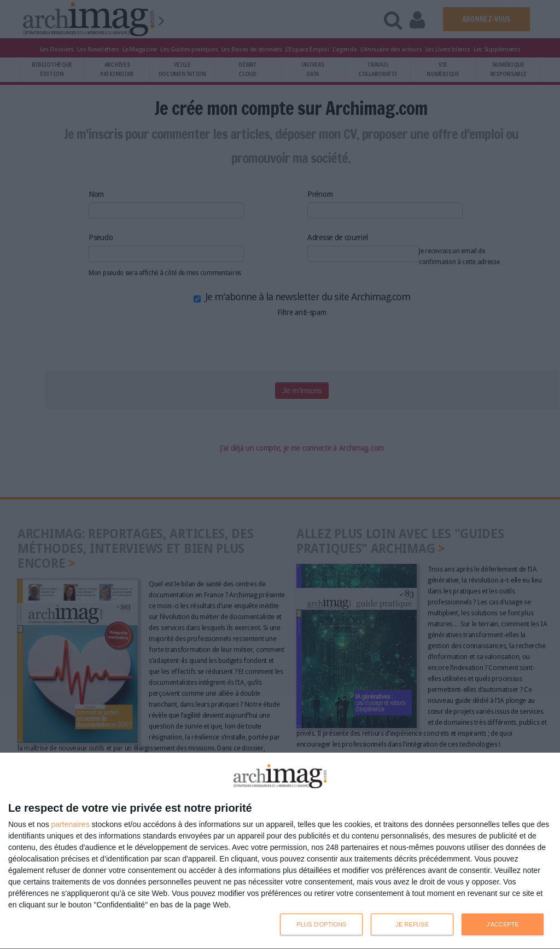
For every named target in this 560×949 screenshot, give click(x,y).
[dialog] (280, 851)
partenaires (71, 824)
